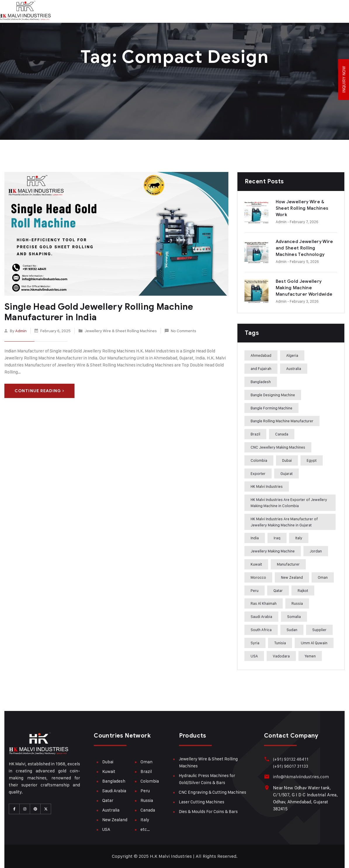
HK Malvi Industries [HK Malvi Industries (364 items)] (267, 486)
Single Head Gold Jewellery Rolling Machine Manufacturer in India (98, 312)
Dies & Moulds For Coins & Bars (208, 811)
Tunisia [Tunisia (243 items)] (280, 643)
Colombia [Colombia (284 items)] (259, 460)
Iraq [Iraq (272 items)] (277, 538)
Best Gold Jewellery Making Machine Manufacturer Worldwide (304, 288)
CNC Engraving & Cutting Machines (212, 792)
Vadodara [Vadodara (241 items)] (281, 656)
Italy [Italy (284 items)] (299, 538)
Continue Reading (39, 391)
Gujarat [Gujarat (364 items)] (287, 473)
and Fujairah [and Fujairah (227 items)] (261, 368)
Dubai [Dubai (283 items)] (287, 460)
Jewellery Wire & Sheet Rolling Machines (121, 331)
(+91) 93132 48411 (290, 759)
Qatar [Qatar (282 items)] (278, 590)
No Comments (184, 331)
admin (21, 331)
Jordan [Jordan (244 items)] (316, 551)
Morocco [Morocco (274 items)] (258, 577)
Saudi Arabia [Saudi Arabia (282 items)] (261, 616)
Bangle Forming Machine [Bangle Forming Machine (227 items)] (271, 408)
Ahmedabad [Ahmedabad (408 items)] (261, 355)
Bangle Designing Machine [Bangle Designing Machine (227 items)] (273, 395)
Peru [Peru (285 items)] (255, 590)
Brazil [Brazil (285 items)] (255, 434)
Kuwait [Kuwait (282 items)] (256, 564)
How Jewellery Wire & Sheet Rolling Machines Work (302, 208)
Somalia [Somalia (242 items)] (294, 616)
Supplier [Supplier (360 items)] (319, 630)
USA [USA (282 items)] (254, 656)
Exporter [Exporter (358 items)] (258, 473)
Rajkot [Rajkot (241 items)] (303, 590)
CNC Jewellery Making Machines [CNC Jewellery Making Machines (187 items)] (278, 447)
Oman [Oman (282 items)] (323, 577)
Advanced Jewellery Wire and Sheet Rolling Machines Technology (304, 248)
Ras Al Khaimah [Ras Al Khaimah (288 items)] (264, 603)
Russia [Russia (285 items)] (297, 603)
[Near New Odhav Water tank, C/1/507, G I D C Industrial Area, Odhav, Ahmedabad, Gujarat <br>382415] (267, 788)
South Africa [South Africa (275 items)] (261, 630)
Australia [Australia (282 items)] (294, 368)
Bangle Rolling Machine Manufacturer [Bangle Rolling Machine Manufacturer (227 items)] (282, 421)
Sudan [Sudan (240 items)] (292, 630)
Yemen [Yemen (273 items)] (310, 656)
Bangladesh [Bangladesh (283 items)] (261, 382)
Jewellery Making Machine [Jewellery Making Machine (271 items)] (273, 551)
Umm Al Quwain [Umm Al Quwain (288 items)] (314, 643)
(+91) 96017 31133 (290, 766)
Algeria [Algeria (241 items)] (292, 355)
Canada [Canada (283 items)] (282, 434)
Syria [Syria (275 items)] (255, 643)
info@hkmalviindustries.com (301, 777)
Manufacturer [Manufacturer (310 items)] (288, 564)
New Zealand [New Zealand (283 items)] (292, 577)
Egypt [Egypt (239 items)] (312, 460)
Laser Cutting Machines (202, 802)
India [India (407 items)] (255, 538)
